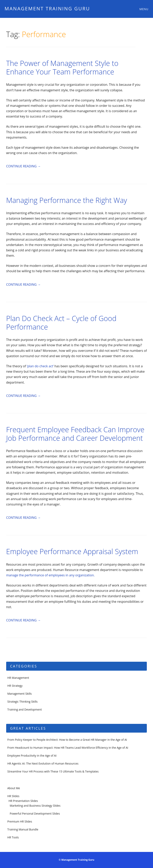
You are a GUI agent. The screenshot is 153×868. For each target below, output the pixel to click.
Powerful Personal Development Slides (35, 814)
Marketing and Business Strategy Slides (35, 806)
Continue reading (23, 166)
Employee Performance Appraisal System (72, 551)
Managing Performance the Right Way (67, 200)
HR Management (18, 678)
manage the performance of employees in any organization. (51, 575)
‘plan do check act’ (40, 366)
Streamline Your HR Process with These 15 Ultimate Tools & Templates (53, 771)
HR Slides (13, 796)
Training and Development (25, 709)
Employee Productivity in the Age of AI (32, 756)
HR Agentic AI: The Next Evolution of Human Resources (43, 763)
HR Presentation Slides (23, 801)
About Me (14, 788)
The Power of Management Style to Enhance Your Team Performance (62, 68)
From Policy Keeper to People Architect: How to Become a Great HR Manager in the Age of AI (67, 740)
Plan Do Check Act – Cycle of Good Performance (61, 323)
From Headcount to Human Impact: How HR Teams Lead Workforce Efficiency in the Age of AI (68, 748)
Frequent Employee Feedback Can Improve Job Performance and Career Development (75, 434)
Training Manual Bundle (23, 829)
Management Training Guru (47, 8)
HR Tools (13, 837)
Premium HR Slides (20, 821)
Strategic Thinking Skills (23, 702)
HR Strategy (15, 686)
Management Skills (20, 694)
